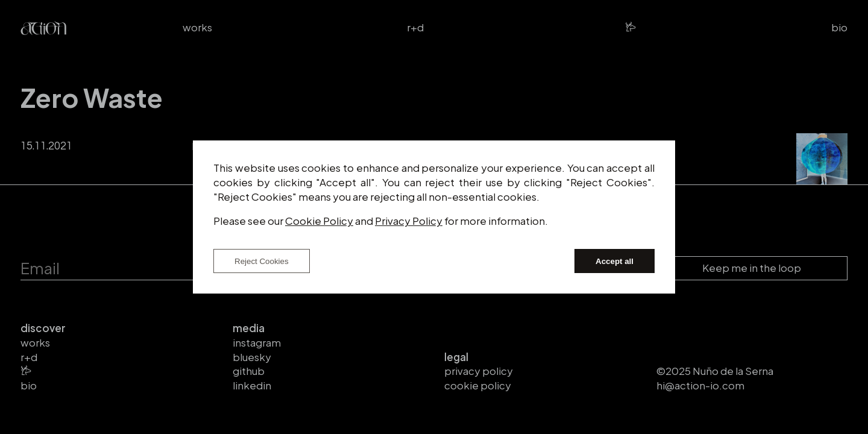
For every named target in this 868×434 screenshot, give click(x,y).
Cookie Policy (319, 221)
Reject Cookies (262, 261)
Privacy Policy (409, 221)
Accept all (615, 261)
